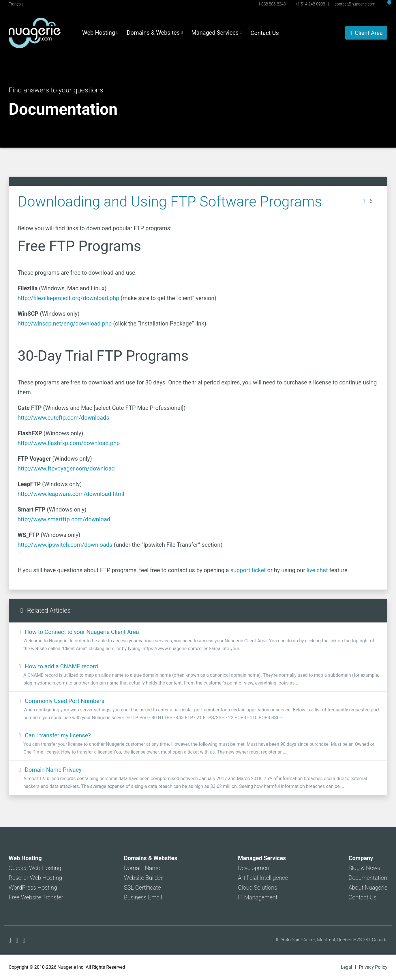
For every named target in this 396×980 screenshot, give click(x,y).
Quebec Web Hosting (35, 868)
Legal (347, 967)
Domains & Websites (155, 33)
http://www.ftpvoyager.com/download (66, 468)
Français (16, 4)
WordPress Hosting (33, 888)
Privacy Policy (373, 967)
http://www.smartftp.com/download (64, 519)
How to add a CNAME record (198, 675)
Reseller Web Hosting (35, 878)
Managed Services (216, 33)
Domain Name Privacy (198, 778)
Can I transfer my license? (198, 744)
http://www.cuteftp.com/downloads (63, 418)
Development (255, 868)
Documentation (368, 878)
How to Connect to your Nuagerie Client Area (198, 640)
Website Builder (143, 878)
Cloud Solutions (258, 888)
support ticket (248, 570)
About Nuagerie (368, 888)
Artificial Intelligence (263, 878)
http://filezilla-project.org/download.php (68, 298)
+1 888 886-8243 (271, 4)
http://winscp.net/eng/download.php (65, 323)
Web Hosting (100, 33)
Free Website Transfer (36, 897)
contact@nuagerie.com (355, 4)
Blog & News (364, 868)
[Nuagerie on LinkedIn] (24, 940)
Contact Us (265, 33)
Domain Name (142, 868)
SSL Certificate (142, 888)
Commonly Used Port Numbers (198, 710)
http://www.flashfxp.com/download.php (69, 443)
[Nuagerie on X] (18, 940)
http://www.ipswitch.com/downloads (65, 545)
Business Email (143, 897)
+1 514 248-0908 (310, 4)
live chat (317, 570)
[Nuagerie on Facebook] (11, 940)
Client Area (366, 33)
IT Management (258, 897)
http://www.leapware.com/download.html (71, 494)
